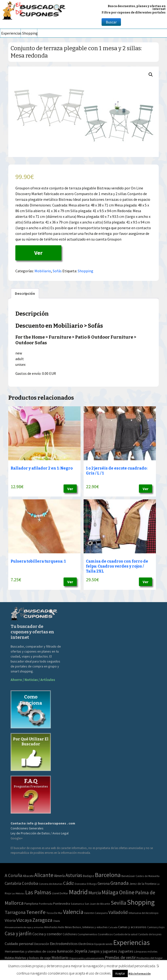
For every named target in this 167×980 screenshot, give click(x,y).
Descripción (25, 293)
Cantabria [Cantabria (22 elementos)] (13, 883)
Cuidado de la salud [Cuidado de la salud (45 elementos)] (125, 934)
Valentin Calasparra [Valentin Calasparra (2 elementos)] (96, 913)
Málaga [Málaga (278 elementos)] (110, 892)
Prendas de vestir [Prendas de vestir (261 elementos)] (120, 957)
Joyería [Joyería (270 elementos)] (81, 951)
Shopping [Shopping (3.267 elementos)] (141, 902)
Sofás (57, 271)
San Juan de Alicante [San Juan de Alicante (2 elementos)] (97, 904)
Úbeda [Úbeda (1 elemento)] (57, 921)
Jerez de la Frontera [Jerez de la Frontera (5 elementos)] (143, 884)
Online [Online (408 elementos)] (127, 892)
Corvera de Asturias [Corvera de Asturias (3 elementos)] (51, 884)
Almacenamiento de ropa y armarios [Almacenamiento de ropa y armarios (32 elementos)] (24, 927)
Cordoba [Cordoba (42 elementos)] (30, 883)
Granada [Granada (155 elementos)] (120, 883)
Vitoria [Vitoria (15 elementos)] (10, 920)
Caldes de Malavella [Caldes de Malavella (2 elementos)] (148, 876)
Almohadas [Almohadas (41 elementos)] (51, 927)
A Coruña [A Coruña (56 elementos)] (13, 875)
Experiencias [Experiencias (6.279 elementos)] (131, 942)
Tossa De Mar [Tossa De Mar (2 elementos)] (54, 913)
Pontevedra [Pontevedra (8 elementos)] (62, 904)
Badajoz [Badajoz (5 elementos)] (89, 876)
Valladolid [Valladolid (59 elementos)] (118, 912)
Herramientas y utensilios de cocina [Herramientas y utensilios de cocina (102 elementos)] (30, 951)
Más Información (140, 973)
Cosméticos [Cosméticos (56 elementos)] (105, 934)
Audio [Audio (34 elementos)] (61, 927)
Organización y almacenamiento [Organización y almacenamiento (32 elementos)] (87, 958)
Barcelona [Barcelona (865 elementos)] (108, 875)
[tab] (25, 293)
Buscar (111, 22)
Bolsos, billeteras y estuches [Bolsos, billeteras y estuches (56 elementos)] (90, 927)
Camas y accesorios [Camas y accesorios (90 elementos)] (132, 927)
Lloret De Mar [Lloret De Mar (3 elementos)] (60, 893)
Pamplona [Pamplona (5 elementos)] (31, 904)
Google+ (17, 838)
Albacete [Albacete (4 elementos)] (28, 876)
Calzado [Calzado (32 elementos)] (113, 927)
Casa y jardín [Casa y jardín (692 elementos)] (18, 933)
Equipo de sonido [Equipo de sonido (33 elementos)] (103, 944)
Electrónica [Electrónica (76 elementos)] (86, 944)
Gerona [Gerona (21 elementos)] (104, 884)
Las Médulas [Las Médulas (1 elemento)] (18, 893)
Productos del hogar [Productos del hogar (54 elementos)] (150, 958)
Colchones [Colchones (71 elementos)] (70, 934)
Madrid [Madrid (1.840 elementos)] (78, 892)
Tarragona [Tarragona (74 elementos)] (15, 912)
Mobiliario (43, 271)
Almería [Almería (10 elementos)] (59, 876)
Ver (38, 253)
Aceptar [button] (120, 973)
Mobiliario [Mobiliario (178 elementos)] (60, 958)
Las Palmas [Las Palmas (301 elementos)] (38, 892)
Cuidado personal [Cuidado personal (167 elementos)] (19, 944)
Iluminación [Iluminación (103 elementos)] (65, 951)
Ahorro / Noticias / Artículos (33, 680)
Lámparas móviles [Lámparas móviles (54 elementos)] (146, 951)
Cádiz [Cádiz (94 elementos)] (69, 883)
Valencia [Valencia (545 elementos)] (73, 912)
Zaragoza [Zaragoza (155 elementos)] (42, 920)
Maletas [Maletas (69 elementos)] (10, 958)
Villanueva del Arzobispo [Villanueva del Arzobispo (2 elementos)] (143, 913)
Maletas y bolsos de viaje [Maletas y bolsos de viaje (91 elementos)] (33, 958)
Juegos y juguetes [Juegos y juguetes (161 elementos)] (103, 951)
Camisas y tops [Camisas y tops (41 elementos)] (156, 927)
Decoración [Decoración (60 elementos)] (42, 944)
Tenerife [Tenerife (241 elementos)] (36, 912)
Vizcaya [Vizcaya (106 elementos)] (24, 920)
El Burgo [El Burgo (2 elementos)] (92, 884)
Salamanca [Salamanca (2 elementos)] (77, 904)
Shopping (30, 33)
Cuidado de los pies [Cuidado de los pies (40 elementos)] (150, 934)
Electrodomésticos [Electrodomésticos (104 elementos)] (64, 944)
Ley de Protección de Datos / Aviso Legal (40, 833)
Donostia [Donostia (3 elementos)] (80, 884)
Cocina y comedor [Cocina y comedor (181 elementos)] (47, 934)
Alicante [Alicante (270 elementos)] (44, 875)
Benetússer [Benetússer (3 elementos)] (128, 876)
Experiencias (11, 33)
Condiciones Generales (27, 828)
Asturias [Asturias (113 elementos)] (74, 875)
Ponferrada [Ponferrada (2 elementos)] (46, 904)
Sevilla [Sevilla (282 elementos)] (119, 903)
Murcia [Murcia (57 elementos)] (95, 893)
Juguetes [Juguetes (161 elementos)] (126, 951)
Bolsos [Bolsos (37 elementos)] (68, 927)
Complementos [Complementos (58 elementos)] (87, 934)
